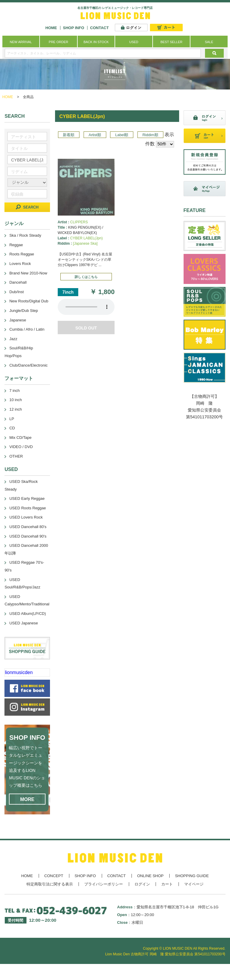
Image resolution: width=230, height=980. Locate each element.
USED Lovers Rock (26, 517)
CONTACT (100, 28)
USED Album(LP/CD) (28, 614)
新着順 (69, 135)
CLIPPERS (79, 222)
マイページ (194, 884)
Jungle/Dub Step (24, 311)
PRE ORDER (58, 42)
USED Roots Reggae (28, 508)
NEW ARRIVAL (21, 42)
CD (12, 428)
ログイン (142, 884)
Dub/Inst (16, 292)
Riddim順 (150, 135)
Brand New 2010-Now (28, 273)
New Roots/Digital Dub (29, 301)
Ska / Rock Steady (25, 235)
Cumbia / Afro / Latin (27, 329)
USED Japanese (24, 623)
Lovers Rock (20, 264)
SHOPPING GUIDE (192, 876)
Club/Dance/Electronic (28, 365)
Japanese (18, 320)
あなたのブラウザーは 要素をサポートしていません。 (86, 307)
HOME (51, 28)
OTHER (16, 456)
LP (12, 419)
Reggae (16, 245)
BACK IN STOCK (96, 42)
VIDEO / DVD (21, 447)
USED (134, 42)
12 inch (15, 409)
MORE (27, 799)
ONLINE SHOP (150, 876)
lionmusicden (19, 672)
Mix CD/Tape (20, 438)
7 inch (14, 391)
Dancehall (18, 282)
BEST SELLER (171, 42)
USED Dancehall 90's (28, 536)
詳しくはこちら (86, 277)
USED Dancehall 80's (28, 527)
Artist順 (95, 135)
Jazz (13, 339)
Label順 (122, 135)
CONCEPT (54, 876)
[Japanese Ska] (85, 244)
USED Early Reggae (27, 498)
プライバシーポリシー (104, 884)
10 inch (15, 400)
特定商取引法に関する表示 (50, 884)
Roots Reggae (22, 254)
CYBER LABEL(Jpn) (86, 238)
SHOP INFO (74, 28)
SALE (209, 42)
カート (167, 884)
